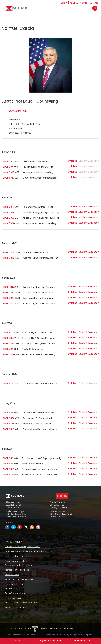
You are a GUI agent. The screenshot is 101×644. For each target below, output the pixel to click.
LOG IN (62, 496)
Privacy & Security (14, 542)
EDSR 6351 (8, 475)
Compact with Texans (16, 584)
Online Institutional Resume (18, 556)
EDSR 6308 (9, 161)
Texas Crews (11, 588)
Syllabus (73, 161)
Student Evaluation (89, 206)
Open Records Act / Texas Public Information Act (29, 551)
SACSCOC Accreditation (17, 607)
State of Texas (12, 575)
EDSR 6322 (9, 293)
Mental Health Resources (17, 570)
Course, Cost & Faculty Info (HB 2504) (23, 547)
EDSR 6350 (9, 178)
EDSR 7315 (8, 223)
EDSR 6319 (8, 344)
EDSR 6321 (8, 349)
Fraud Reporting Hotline (16, 561)
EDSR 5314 (8, 207)
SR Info (84, 3)
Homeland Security (14, 598)
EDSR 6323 (9, 172)
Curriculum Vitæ (18, 111)
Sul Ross (94, 3)
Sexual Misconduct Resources (19, 565)
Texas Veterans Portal (16, 593)
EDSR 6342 (9, 258)
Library (63, 3)
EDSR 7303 (9, 218)
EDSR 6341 (8, 212)
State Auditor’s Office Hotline (19, 579)
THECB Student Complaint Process (22, 603)
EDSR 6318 (8, 167)
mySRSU (73, 3)
